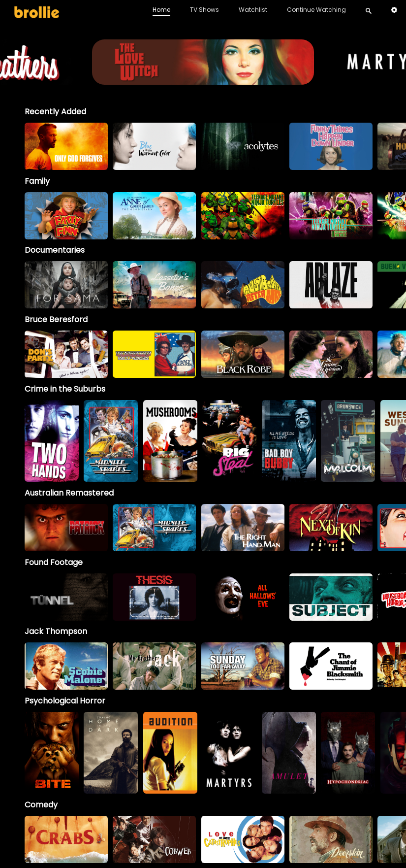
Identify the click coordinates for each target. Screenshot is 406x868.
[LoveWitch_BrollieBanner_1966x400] (203, 80)
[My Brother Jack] (154, 666)
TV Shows (204, 10)
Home (161, 10)
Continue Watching (316, 10)
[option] (66, 146)
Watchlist (253, 10)
